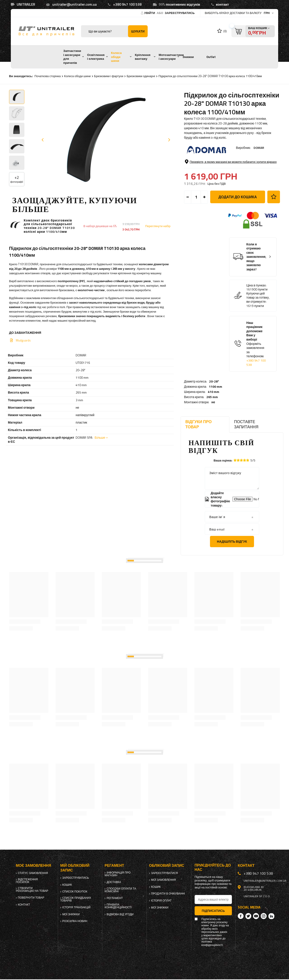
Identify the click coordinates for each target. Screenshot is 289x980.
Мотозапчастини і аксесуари (171, 57)
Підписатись (213, 911)
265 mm (212, 176)
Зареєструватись (180, 13)
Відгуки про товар (198, 424)
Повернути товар (31, 898)
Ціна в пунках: (256, 319)
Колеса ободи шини (116, 57)
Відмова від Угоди (120, 914)
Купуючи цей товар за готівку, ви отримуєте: (258, 332)
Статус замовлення (33, 873)
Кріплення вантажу (143, 57)
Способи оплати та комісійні (120, 890)
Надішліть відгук (232, 541)
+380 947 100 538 (127, 4)
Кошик (67, 885)
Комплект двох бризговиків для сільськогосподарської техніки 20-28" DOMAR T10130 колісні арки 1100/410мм (49, 226)
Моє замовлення (33, 866)
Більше (100, 437)
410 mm (213, 171)
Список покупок (75, 892)
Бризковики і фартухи (109, 76)
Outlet (211, 57)
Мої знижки (71, 914)
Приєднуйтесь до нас (213, 867)
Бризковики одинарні (141, 76)
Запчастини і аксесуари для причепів (72, 57)
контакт (222, 4)
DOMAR (259, 148)
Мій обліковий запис (75, 868)
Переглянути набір (158, 226)
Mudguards (23, 340)
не (213, 181)
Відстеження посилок (27, 881)
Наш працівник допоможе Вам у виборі (256, 378)
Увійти (150, 13)
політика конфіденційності (212, 943)
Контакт (24, 905)
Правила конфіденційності (118, 906)
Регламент (115, 898)
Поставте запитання (246, 424)
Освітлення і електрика (96, 57)
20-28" (214, 160)
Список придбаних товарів (76, 899)
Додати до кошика (238, 231)
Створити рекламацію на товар (32, 890)
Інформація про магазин (118, 874)
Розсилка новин (75, 921)
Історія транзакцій (76, 907)
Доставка (114, 882)
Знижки (188, 57)
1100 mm (216, 165)
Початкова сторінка (48, 76)
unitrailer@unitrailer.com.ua (74, 4)
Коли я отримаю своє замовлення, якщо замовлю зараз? (256, 291)
